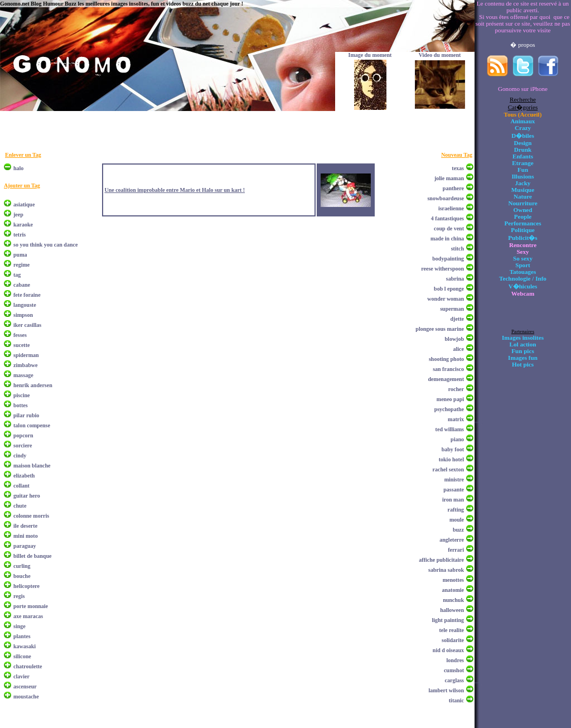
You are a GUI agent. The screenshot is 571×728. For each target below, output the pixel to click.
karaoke (23, 225)
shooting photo (446, 359)
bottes (21, 405)
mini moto (26, 536)
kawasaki (25, 646)
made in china (447, 238)
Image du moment (370, 55)
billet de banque (32, 556)
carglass (454, 680)
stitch (458, 249)
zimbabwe (25, 365)
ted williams (450, 429)
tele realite (451, 630)
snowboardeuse (446, 198)
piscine (21, 395)
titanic (456, 700)
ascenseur (25, 686)
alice (459, 349)
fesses (20, 335)
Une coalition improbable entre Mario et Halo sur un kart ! (175, 190)
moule (457, 520)
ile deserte (25, 526)
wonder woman (446, 299)
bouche (22, 576)
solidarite (453, 640)
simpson (23, 315)
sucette (21, 345)
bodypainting (448, 259)
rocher (456, 389)
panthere (453, 188)
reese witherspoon (442, 269)
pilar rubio (26, 415)
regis (19, 596)
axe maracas (28, 616)
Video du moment (440, 55)
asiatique (24, 204)
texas (458, 168)
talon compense (32, 425)
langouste (25, 305)
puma (20, 255)
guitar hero (27, 496)
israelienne (451, 208)
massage (23, 375)
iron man (453, 500)
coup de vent (449, 228)
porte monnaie (31, 606)
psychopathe (449, 409)
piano (457, 439)
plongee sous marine (440, 329)
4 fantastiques (447, 218)
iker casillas (27, 325)
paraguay (25, 546)
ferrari (456, 550)
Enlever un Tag (23, 155)
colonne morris (31, 516)
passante (454, 490)
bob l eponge (449, 289)
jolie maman (449, 178)
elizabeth (24, 476)
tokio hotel (451, 459)
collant (21, 486)
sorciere (23, 445)
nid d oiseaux (448, 650)
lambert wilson (446, 690)
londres (456, 660)
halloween (452, 610)
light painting (448, 620)
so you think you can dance (45, 245)
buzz (458, 530)
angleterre (452, 540)
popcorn (23, 435)
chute (20, 506)
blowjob (454, 339)
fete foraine (27, 295)
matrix (456, 419)
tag (17, 275)
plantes (22, 636)
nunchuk (453, 600)
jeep (18, 214)
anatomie (453, 590)
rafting (456, 510)
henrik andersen (33, 385)
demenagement (446, 379)
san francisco (448, 369)
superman (452, 309)
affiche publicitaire (441, 560)
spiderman (26, 355)
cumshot (454, 670)
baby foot (453, 449)
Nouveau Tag (457, 155)
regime (21, 265)
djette (457, 319)
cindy (20, 455)
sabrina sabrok (446, 570)
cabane (22, 285)
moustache (26, 696)
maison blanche (32, 466)
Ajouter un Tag (22, 185)
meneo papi (450, 399)
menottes (453, 580)
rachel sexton (448, 469)
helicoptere (26, 586)
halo (18, 168)
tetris (20, 235)
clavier (21, 676)
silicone (22, 656)
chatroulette (28, 666)
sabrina (455, 279)
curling (22, 566)
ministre (454, 479)
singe (20, 626)
